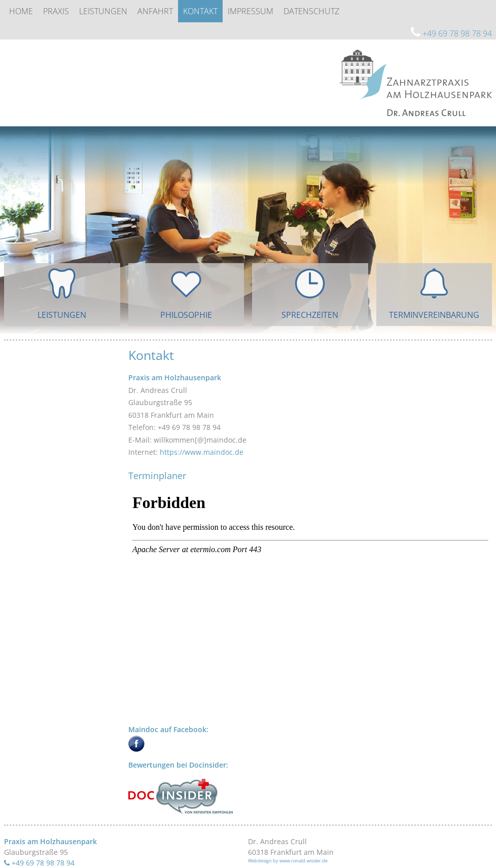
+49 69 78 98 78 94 (451, 33)
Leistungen (103, 11)
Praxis (56, 11)
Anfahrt (155, 11)
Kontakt (200, 11)
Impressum (251, 11)
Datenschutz (311, 11)
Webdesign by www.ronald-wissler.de (288, 861)
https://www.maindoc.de (202, 452)
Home (21, 11)
